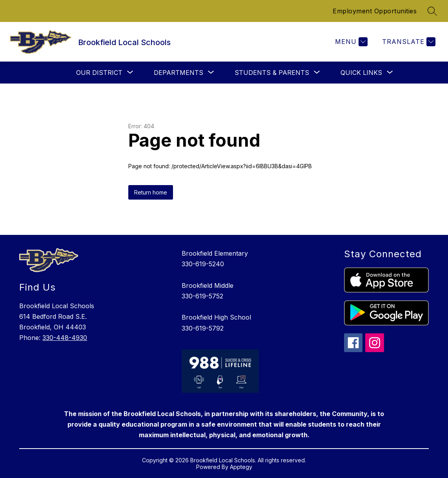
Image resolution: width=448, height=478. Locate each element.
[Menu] (350, 42)
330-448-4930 (65, 338)
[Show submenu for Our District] (99, 73)
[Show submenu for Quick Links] (361, 73)
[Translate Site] (408, 42)
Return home (151, 192)
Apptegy (241, 467)
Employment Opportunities (375, 11)
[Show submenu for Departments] (178, 73)
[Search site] (432, 11)
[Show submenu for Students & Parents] (272, 73)
